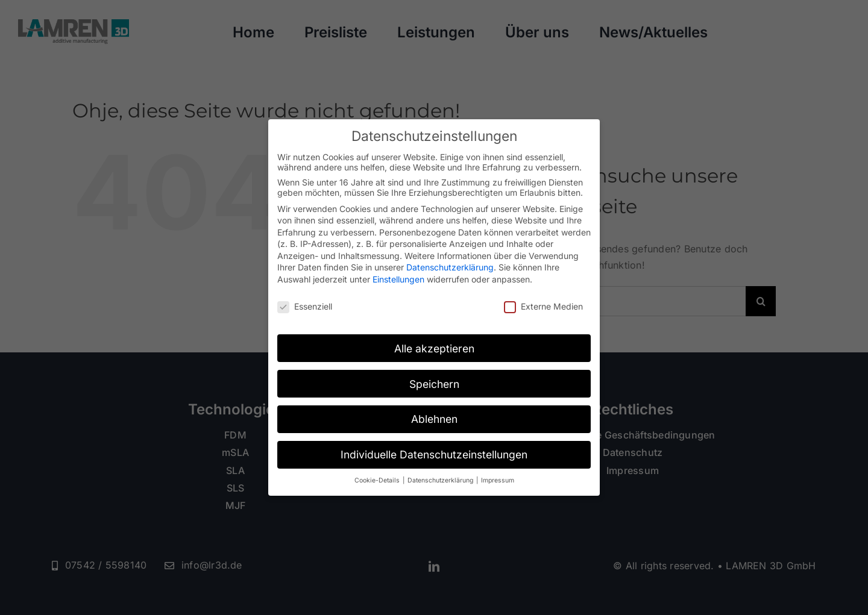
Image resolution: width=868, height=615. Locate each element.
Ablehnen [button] (434, 419)
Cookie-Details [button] (378, 480)
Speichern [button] (434, 384)
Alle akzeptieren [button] (434, 348)
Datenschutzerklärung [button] (441, 480)
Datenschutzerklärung (450, 267)
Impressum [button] (498, 480)
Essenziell (305, 306)
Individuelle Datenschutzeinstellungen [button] (434, 454)
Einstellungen (398, 279)
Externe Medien (543, 306)
